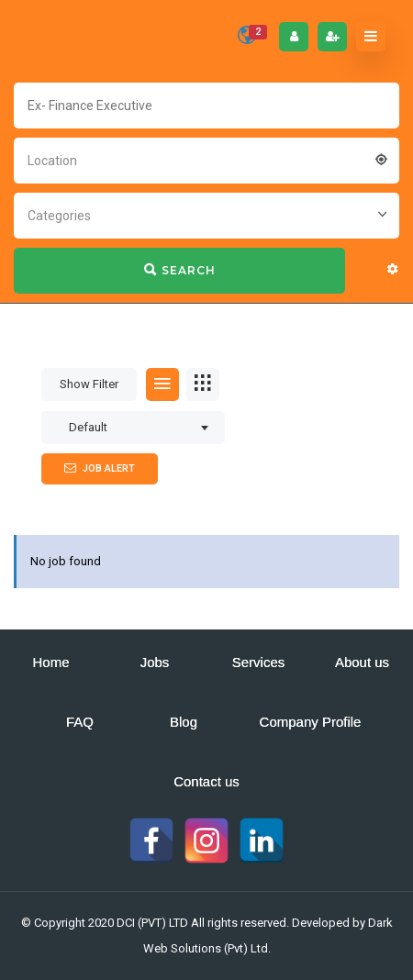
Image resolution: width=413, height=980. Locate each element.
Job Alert (100, 468)
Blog (184, 722)
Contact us (206, 781)
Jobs (155, 662)
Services (259, 662)
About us (362, 662)
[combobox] (206, 159)
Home (50, 662)
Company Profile (311, 722)
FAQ (80, 722)
